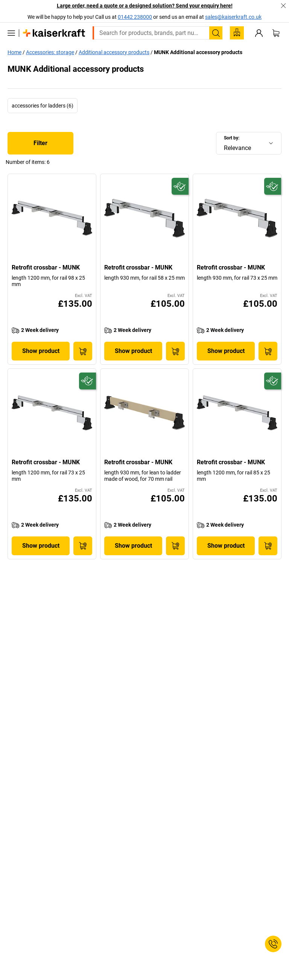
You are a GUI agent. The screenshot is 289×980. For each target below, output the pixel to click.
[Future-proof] (180, 186)
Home (14, 52)
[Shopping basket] (276, 33)
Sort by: (232, 138)
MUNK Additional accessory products (198, 52)
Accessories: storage (50, 52)
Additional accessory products (114, 52)
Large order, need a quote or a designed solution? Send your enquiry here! (145, 6)
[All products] (11, 33)
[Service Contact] (273, 944)
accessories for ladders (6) (43, 106)
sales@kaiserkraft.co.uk (233, 17)
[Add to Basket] (83, 351)
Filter (40, 143)
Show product (41, 351)
